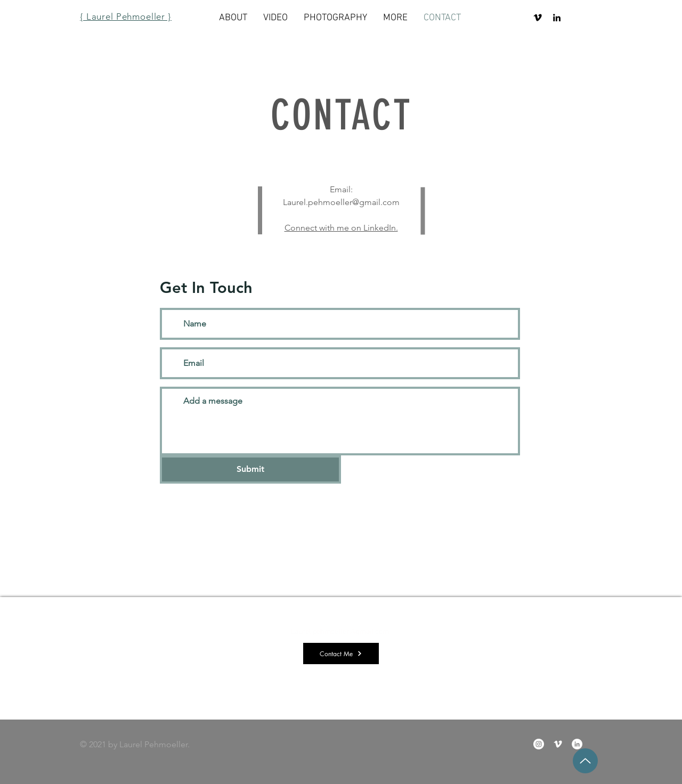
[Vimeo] (538, 18)
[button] (395, 18)
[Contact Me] (341, 654)
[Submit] (250, 469)
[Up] (585, 761)
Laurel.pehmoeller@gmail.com (341, 202)
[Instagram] (539, 744)
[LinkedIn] (557, 18)
